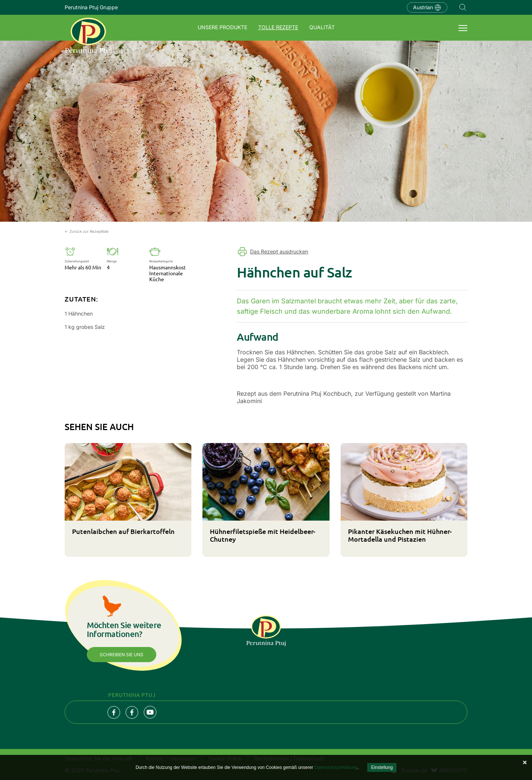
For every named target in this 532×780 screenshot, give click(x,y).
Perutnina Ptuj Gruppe (91, 7)
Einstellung (382, 767)
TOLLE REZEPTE (278, 27)
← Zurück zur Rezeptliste (87, 231)
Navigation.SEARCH (463, 7)
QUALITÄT (322, 27)
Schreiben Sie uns (122, 655)
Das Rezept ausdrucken (279, 251)
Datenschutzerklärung (336, 767)
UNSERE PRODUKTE (222, 27)
